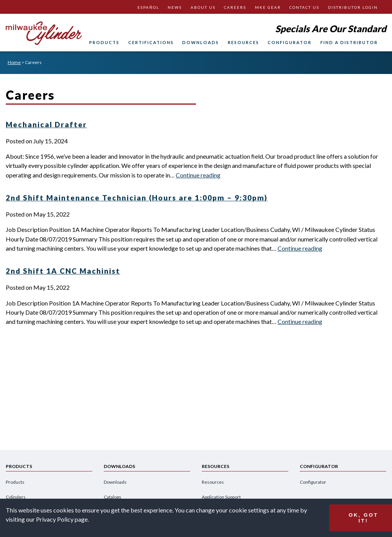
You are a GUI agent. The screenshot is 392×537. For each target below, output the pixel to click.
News (175, 7)
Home (14, 62)
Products (104, 42)
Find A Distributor (349, 42)
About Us (203, 7)
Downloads (201, 42)
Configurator (290, 42)
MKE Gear (268, 7)
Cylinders (16, 497)
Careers (235, 7)
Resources (243, 42)
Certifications (151, 42)
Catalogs (113, 497)
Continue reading (198, 175)
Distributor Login (353, 7)
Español (148, 7)
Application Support (221, 497)
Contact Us (304, 7)
